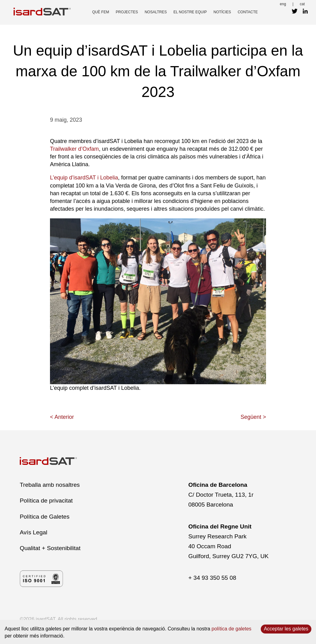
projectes (127, 12)
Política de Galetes (45, 517)
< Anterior (62, 417)
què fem (101, 12)
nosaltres (156, 12)
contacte (248, 12)
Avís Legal (33, 532)
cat (302, 4)
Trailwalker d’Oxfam (74, 149)
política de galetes (232, 629)
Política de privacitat (46, 501)
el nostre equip (190, 12)
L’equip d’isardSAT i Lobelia (84, 178)
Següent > (253, 417)
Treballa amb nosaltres (50, 485)
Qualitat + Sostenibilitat (50, 548)
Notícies (222, 12)
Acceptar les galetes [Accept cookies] (286, 629)
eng (283, 4)
